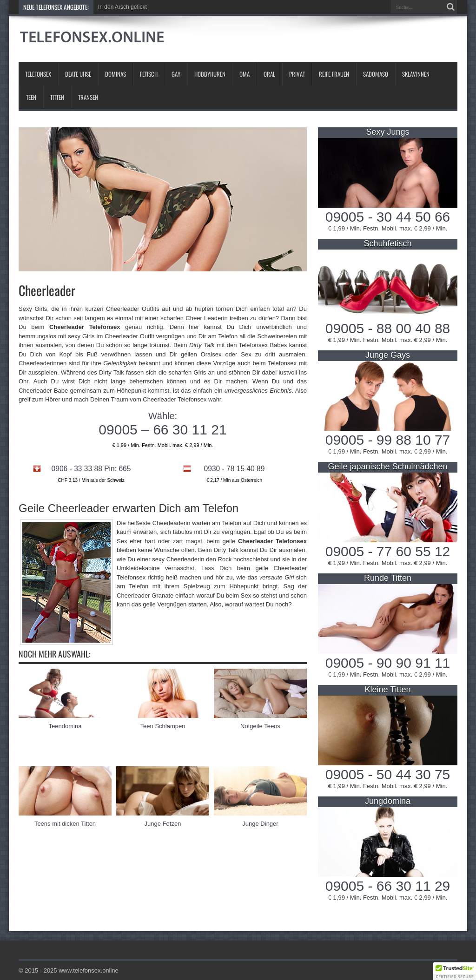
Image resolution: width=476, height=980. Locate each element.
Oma (245, 74)
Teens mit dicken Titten (65, 824)
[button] (455, 971)
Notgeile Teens (260, 726)
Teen (31, 97)
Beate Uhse (78, 74)
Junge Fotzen (163, 824)
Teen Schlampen (163, 726)
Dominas (116, 74)
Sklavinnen (416, 74)
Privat (297, 74)
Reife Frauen (334, 74)
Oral (269, 74)
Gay (176, 74)
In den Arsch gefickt (122, 7)
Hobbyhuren (210, 74)
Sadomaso (376, 74)
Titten (57, 97)
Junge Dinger (260, 824)
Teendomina (65, 726)
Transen (88, 97)
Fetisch (149, 74)
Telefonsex (38, 74)
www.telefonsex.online (89, 970)
